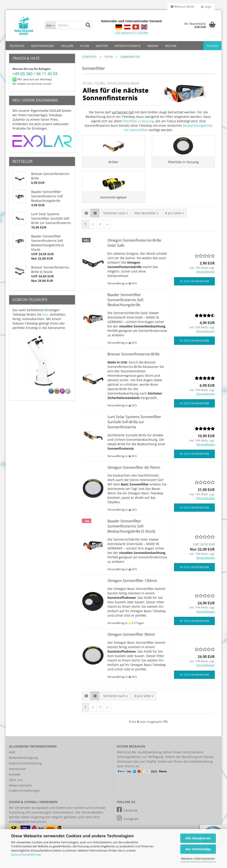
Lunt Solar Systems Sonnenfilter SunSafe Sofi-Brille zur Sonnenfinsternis (134, 425)
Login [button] (206, 7)
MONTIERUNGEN (43, 46)
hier (45, 314)
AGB (12, 755)
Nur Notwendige (198, 849)
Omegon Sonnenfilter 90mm (131, 637)
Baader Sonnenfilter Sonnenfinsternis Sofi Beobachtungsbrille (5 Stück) (131, 529)
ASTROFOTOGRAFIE (128, 46)
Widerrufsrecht (20, 788)
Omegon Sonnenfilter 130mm (132, 583)
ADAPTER (102, 46)
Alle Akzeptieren (198, 838)
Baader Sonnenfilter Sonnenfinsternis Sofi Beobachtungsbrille (125, 303)
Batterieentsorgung (23, 760)
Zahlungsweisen (129, 759)
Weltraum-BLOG (182, 7)
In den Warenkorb (195, 284)
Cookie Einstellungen (24, 793)
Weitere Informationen (198, 859)
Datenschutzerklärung (26, 854)
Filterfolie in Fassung (138, 121)
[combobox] (116, 216)
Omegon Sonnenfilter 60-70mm (134, 470)
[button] (86, 216)
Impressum (17, 771)
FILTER (85, 46)
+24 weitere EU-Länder (132, 33)
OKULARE (67, 46)
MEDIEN (153, 46)
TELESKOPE (17, 46)
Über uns (16, 783)
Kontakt (15, 777)
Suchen (212, 46)
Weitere (171, 46)
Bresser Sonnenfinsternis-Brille (134, 357)
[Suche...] (50, 25)
